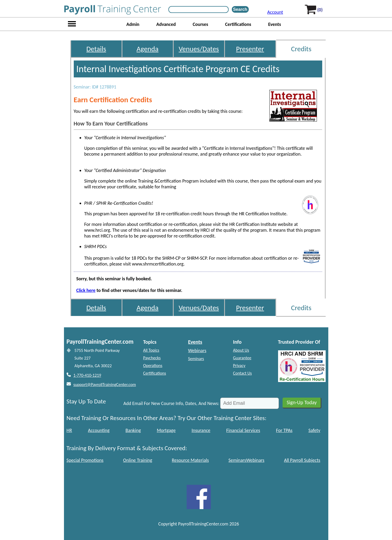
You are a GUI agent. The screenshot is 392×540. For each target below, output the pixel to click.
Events (275, 24)
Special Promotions (85, 460)
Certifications (238, 24)
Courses (200, 24)
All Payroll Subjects (302, 460)
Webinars (197, 351)
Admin (133, 24)
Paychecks (152, 358)
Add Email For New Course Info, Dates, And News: (171, 403)
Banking (133, 430)
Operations (153, 366)
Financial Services (243, 430)
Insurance (201, 430)
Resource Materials (190, 460)
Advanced (166, 24)
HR (69, 430)
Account (275, 12)
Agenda (148, 49)
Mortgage (166, 430)
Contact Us (243, 373)
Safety (314, 430)
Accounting (99, 430)
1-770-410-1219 (87, 375)
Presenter (250, 49)
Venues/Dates (199, 49)
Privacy (239, 366)
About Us (241, 350)
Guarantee (242, 358)
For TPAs (284, 430)
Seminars (196, 359)
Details (96, 49)
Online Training (138, 460)
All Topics (151, 350)
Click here (86, 290)
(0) (320, 10)
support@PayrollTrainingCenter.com (105, 385)
